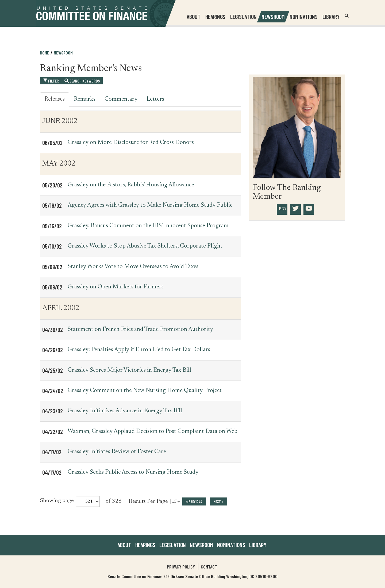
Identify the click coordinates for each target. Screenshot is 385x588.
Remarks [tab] (85, 99)
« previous (194, 501)
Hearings (215, 17)
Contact (209, 567)
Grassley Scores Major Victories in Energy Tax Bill (129, 370)
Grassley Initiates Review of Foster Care (117, 452)
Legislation (243, 17)
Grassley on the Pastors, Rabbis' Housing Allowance (131, 185)
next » (218, 501)
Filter (51, 81)
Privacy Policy (181, 567)
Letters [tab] (155, 99)
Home (45, 53)
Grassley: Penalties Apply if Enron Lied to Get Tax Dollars (139, 350)
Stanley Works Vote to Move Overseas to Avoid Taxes (133, 267)
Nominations (304, 17)
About (124, 545)
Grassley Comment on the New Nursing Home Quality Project (145, 391)
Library (331, 17)
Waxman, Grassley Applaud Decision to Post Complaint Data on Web (153, 432)
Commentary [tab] (121, 99)
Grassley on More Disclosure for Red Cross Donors (131, 143)
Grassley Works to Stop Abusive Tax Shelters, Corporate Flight (145, 246)
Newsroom (63, 53)
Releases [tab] (55, 99)
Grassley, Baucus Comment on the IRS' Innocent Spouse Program (148, 226)
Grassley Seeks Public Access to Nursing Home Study (133, 472)
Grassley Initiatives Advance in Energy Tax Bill (125, 411)
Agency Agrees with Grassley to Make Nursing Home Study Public (150, 205)
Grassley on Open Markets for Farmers (116, 287)
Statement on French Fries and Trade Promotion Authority (140, 330)
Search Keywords (82, 81)
